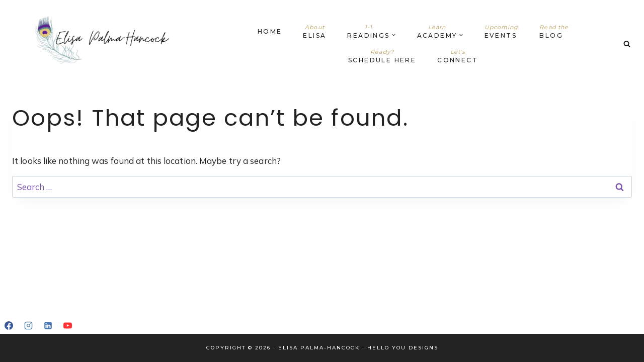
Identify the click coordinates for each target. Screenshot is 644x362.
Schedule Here (382, 56)
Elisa (314, 31)
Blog (554, 31)
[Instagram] (28, 325)
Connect (458, 56)
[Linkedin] (48, 325)
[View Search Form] (627, 44)
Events (502, 31)
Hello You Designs (403, 348)
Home (270, 31)
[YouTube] (67, 325)
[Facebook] (9, 325)
